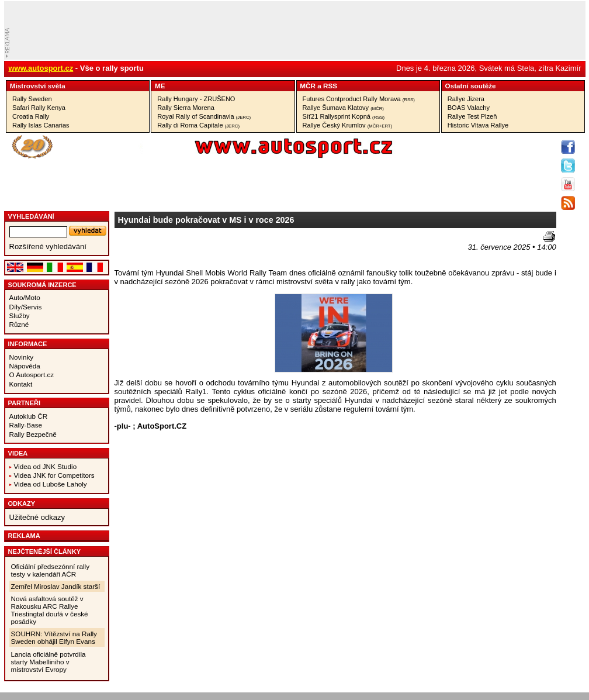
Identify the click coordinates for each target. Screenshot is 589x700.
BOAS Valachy (469, 108)
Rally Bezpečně (33, 434)
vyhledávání (31, 216)
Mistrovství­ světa (38, 86)
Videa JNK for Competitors (54, 475)
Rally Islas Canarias (41, 125)
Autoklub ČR (29, 416)
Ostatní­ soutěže (471, 86)
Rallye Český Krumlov (348, 125)
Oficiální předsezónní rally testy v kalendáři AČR (50, 570)
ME (160, 86)
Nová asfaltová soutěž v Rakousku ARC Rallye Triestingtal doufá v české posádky (50, 610)
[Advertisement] (183, 249)
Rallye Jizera (466, 99)
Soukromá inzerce (42, 285)
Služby (20, 315)
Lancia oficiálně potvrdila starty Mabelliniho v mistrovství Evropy (48, 662)
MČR (308, 86)
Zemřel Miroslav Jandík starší (56, 586)
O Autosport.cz (32, 375)
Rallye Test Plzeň (472, 116)
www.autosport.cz (41, 68)
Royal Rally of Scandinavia (204, 116)
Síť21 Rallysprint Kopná (344, 116)
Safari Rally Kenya (39, 108)
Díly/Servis (26, 307)
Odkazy (22, 504)
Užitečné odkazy (37, 517)
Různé (19, 324)
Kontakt (21, 384)
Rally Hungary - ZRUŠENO (196, 99)
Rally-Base (26, 425)
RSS (330, 86)
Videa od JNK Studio (46, 466)
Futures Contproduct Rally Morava (359, 99)
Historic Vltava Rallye (478, 125)
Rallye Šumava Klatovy (343, 108)
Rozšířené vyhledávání (48, 246)
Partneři (25, 403)
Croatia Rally (31, 116)
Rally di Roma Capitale (198, 125)
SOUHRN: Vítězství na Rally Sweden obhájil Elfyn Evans (54, 637)
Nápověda (25, 366)
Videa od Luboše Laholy (51, 484)
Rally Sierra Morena (186, 108)
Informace (28, 344)
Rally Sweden (32, 99)
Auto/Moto (25, 297)
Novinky (22, 357)
